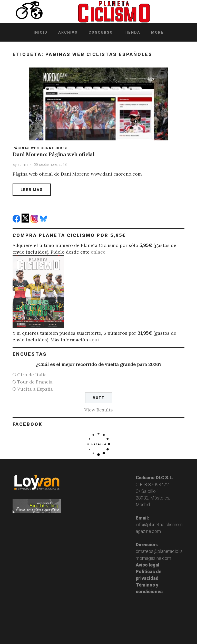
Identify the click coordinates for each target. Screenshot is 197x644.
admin (23, 165)
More (157, 32)
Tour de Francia (35, 382)
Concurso (101, 32)
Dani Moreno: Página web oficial (54, 154)
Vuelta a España (35, 389)
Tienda (132, 32)
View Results (99, 410)
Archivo (68, 32)
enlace (98, 252)
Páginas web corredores (40, 148)
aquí (94, 340)
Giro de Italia (32, 375)
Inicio (41, 32)
